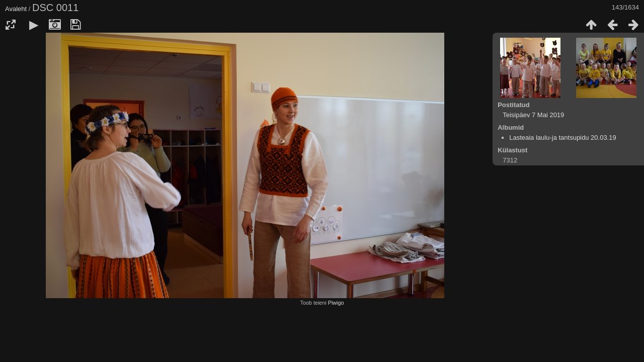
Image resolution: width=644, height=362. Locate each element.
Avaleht (16, 9)
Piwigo (336, 303)
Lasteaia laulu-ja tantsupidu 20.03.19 (563, 138)
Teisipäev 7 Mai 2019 (533, 115)
